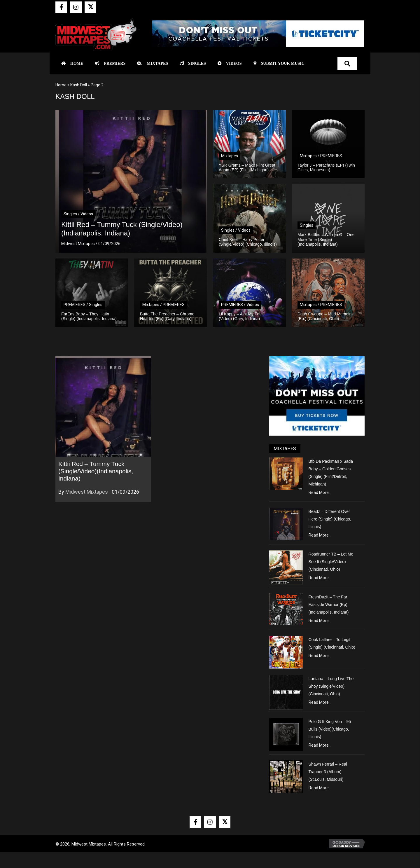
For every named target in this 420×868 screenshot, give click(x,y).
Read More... (320, 492)
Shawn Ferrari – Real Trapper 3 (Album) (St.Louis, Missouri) (328, 772)
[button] (61, 7)
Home (61, 85)
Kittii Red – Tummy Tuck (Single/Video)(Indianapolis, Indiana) (96, 471)
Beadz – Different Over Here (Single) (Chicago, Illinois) (330, 519)
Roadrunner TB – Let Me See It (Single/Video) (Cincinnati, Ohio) (331, 562)
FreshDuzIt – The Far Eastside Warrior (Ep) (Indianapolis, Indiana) (329, 605)
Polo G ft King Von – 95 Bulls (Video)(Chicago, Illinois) (330, 729)
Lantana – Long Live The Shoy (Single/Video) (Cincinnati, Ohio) (331, 686)
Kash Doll (79, 85)
